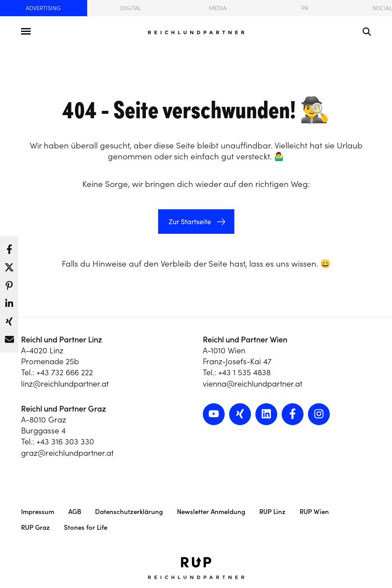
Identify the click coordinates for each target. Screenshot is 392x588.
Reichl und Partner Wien (245, 340)
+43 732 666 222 (65, 372)
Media (218, 8)
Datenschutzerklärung (129, 512)
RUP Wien (314, 512)
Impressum (38, 512)
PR (305, 8)
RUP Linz (272, 512)
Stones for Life (86, 527)
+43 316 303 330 (65, 442)
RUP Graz (35, 527)
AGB (75, 512)
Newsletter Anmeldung (211, 512)
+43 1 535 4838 (244, 372)
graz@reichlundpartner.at (67, 453)
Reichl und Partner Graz (64, 409)
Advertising (43, 8)
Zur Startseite (189, 222)
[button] (9, 247)
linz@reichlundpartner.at (65, 384)
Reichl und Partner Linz (62, 340)
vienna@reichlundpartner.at (253, 384)
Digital (131, 8)
